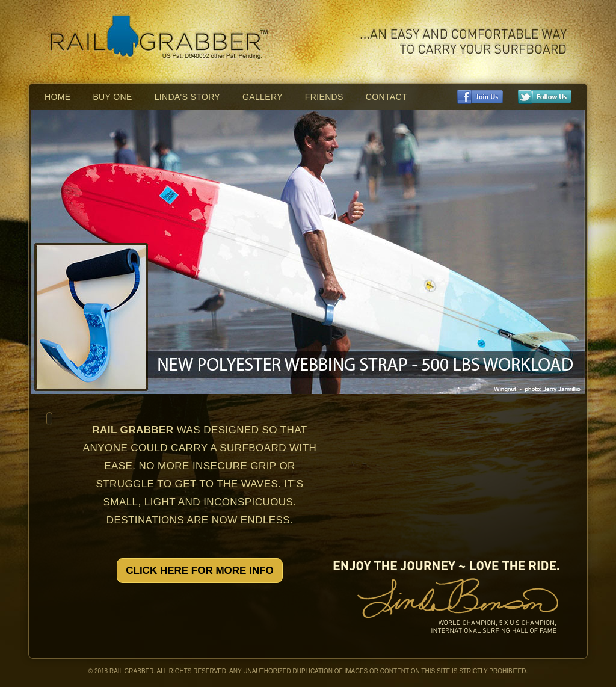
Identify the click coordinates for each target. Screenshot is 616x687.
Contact (387, 97)
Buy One (112, 97)
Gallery (263, 97)
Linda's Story (187, 97)
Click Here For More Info (200, 571)
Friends (324, 97)
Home (57, 97)
